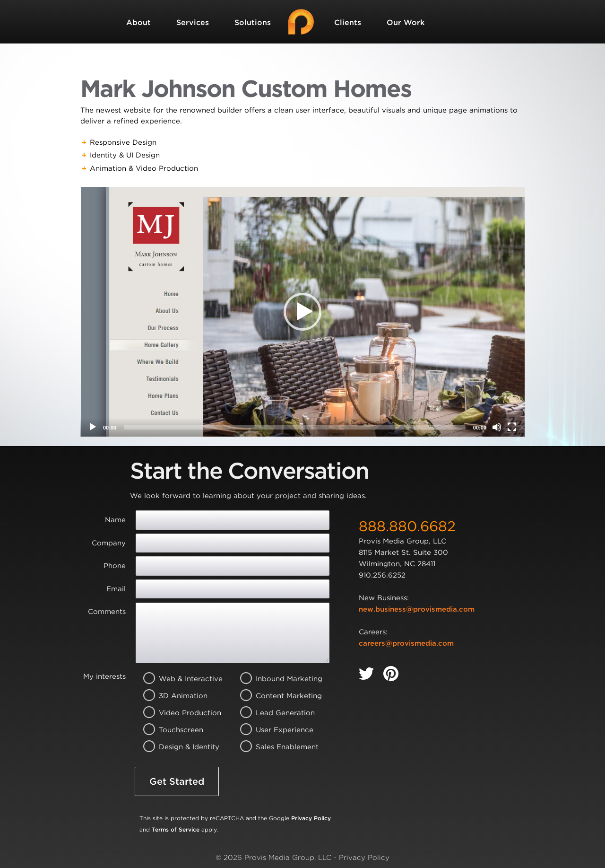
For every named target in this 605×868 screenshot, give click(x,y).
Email (116, 589)
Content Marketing (276, 696)
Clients (348, 22)
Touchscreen (179, 730)
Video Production (179, 713)
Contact (142, 66)
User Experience (276, 730)
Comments (107, 612)
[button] (302, 312)
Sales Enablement (276, 747)
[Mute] (497, 427)
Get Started (177, 781)
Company (109, 543)
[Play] (93, 427)
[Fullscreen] (512, 427)
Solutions (253, 22)
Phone (115, 566)
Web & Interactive (179, 679)
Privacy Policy (311, 818)
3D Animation (179, 696)
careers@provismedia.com (406, 643)
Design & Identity (179, 747)
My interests (104, 676)
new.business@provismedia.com (417, 609)
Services (193, 22)
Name (115, 520)
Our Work (406, 22)
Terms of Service (176, 829)
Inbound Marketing (276, 679)
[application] (302, 312)
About (138, 22)
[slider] (295, 427)
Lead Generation (276, 713)
